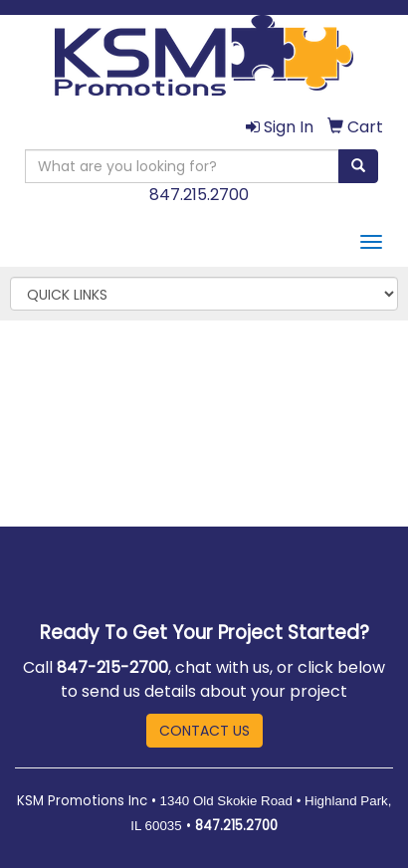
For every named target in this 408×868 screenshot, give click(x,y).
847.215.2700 (199, 195)
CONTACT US (204, 731)
